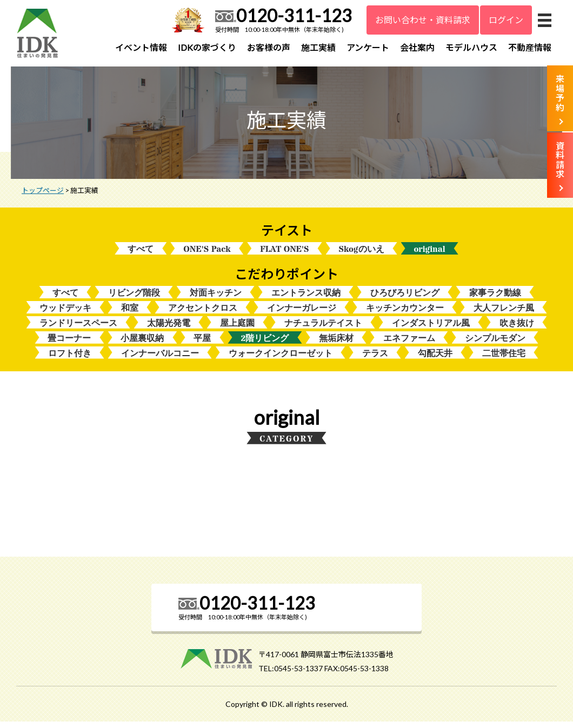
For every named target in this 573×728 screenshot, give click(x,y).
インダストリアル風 (431, 329)
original (430, 253)
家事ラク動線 (495, 298)
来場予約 (560, 93)
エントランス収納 (306, 298)
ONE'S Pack (207, 253)
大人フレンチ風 (504, 313)
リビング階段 (134, 298)
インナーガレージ (302, 313)
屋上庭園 (237, 329)
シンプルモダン (495, 344)
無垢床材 (336, 344)
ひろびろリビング (405, 298)
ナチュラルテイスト (323, 329)
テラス (375, 360)
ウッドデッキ (65, 313)
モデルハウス (471, 47)
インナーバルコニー (160, 360)
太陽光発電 (169, 329)
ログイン (506, 20)
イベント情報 (141, 47)
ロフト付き (70, 360)
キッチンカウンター (405, 313)
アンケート (368, 47)
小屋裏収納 (142, 344)
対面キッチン (216, 298)
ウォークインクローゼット (281, 360)
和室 (130, 313)
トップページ (43, 194)
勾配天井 (435, 360)
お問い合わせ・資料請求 (423, 20)
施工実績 (318, 47)
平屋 (202, 344)
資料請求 (560, 160)
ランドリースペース (78, 329)
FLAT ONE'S (284, 253)
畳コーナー (69, 344)
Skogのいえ (362, 253)
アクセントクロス (203, 313)
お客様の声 (269, 47)
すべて (141, 253)
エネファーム (409, 344)
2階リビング (265, 344)
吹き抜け (517, 329)
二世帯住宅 (504, 360)
